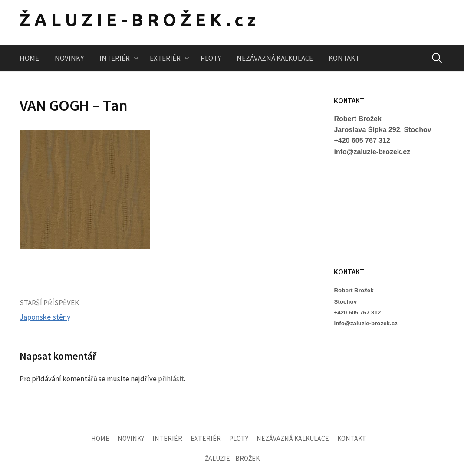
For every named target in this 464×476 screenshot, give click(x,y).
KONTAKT (344, 58)
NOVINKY (69, 58)
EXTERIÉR (165, 58)
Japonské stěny (45, 317)
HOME (29, 58)
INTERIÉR (115, 58)
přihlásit (171, 379)
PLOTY (211, 58)
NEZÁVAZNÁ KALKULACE (275, 58)
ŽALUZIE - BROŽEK (232, 458)
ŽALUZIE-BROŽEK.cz (140, 20)
